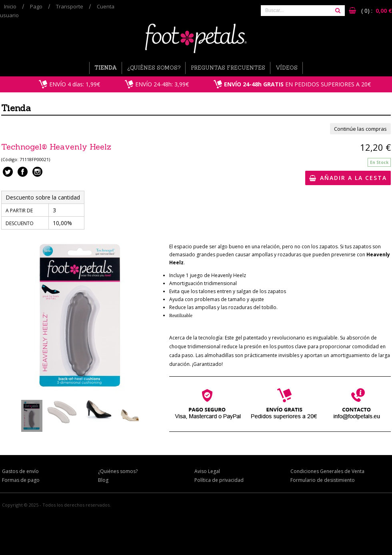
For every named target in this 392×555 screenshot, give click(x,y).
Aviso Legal (207, 471)
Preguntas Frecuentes (228, 68)
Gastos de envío (20, 471)
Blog (103, 480)
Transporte (70, 6)
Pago (36, 6)
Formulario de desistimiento (323, 480)
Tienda (106, 68)
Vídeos (287, 68)
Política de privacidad (219, 480)
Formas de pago (21, 480)
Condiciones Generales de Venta (327, 471)
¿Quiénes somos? (154, 68)
